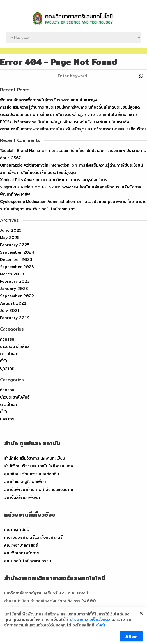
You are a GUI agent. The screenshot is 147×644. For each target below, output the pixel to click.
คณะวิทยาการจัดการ (22, 553)
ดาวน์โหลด (9, 354)
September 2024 (17, 252)
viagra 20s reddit (16, 187)
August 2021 (13, 303)
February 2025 (15, 245)
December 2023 (16, 259)
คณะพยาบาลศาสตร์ (21, 545)
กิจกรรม (7, 339)
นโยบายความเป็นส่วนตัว (90, 628)
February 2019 (15, 318)
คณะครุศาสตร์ (17, 530)
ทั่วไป (4, 361)
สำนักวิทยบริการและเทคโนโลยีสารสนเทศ (39, 466)
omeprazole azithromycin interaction (35, 165)
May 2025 (10, 238)
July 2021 (10, 310)
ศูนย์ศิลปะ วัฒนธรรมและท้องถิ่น (32, 474)
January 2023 (14, 289)
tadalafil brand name (20, 151)
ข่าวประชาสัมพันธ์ (15, 346)
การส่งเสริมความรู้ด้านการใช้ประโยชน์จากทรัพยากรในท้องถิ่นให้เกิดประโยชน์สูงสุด (70, 107)
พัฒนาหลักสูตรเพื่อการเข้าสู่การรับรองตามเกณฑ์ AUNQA (49, 100)
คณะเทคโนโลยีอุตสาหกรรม (28, 561)
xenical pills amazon (20, 180)
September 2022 (17, 296)
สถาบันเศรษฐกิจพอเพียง (25, 482)
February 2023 (15, 281)
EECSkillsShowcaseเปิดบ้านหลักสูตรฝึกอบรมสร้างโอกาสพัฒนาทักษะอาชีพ (65, 122)
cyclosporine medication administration (38, 202)
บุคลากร (7, 368)
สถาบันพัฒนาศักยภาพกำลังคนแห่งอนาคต (39, 490)
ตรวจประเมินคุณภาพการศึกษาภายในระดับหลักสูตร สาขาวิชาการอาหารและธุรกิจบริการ (73, 129)
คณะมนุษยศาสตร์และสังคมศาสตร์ (33, 537)
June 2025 (11, 230)
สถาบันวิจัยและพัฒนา (22, 497)
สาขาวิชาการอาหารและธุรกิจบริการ (78, 180)
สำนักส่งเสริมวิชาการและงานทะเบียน (35, 458)
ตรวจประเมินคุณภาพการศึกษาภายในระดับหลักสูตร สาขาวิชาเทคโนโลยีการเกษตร (69, 114)
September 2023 (17, 267)
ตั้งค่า (101, 633)
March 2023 (12, 274)
